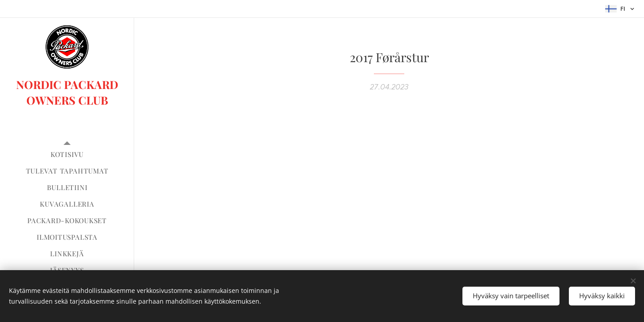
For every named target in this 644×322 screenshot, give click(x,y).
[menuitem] (67, 155)
